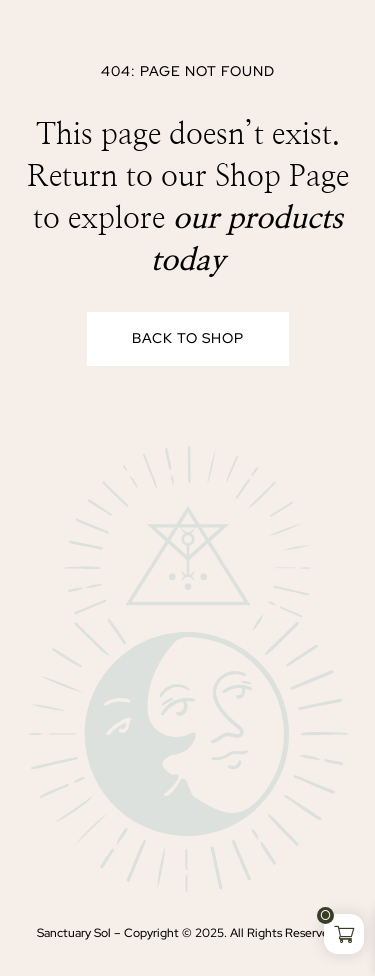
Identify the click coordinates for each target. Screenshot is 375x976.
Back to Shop (188, 338)
